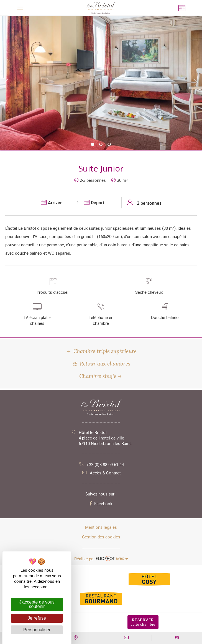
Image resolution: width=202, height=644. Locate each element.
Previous (6, 83)
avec (101, 558)
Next (196, 83)
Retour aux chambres (101, 364)
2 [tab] (101, 145)
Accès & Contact (101, 473)
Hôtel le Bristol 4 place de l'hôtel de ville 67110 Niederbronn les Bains (105, 438)
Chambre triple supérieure (101, 351)
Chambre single (101, 376)
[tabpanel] (101, 83)
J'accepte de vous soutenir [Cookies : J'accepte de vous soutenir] (37, 604)
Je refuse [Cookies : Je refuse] (37, 618)
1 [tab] (93, 145)
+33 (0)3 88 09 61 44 (101, 464)
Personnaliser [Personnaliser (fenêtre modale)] (37, 630)
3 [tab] (109, 145)
